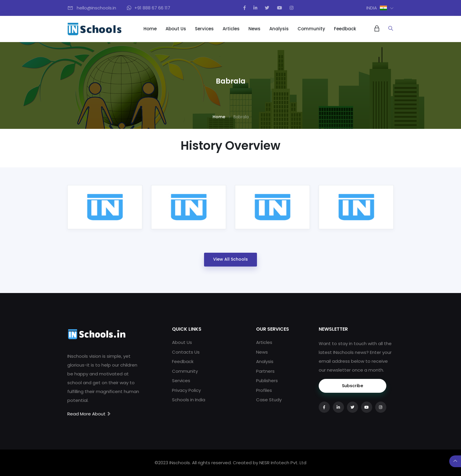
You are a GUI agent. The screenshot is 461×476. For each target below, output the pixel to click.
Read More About (89, 414)
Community (311, 29)
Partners (265, 371)
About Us (176, 29)
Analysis (279, 29)
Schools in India (189, 400)
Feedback (345, 29)
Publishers (267, 381)
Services (204, 29)
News (254, 29)
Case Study (269, 400)
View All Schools (230, 259)
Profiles (264, 390)
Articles (231, 29)
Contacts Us (186, 352)
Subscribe (353, 386)
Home (150, 29)
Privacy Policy (186, 390)
